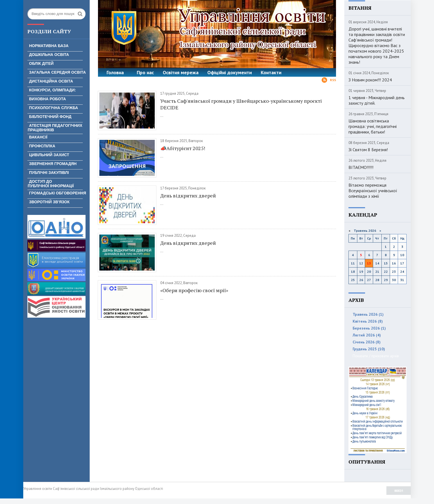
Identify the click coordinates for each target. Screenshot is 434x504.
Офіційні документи (230, 72)
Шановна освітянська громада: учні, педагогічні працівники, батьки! (373, 126)
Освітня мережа (181, 72)
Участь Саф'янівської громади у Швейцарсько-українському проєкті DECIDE (241, 104)
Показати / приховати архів (376, 356)
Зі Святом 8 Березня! (368, 150)
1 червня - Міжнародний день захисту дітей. (377, 100)
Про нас (145, 72)
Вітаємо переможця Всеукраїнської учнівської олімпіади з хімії (373, 191)
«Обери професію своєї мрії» (194, 290)
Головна (115, 72)
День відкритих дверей (188, 196)
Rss (329, 80)
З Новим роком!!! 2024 (370, 80)
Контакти (271, 72)
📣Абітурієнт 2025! (183, 148)
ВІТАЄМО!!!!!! (361, 167)
